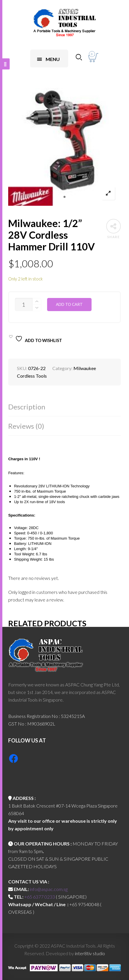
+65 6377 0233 (40, 897)
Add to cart (69, 304)
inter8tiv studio (90, 953)
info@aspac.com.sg (49, 889)
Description (27, 407)
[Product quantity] (24, 305)
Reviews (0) (26, 426)
